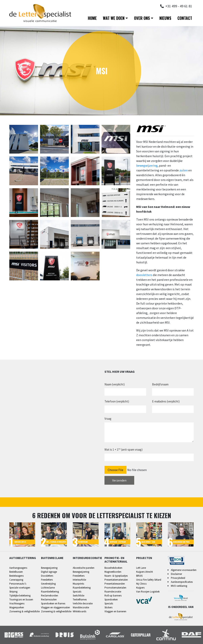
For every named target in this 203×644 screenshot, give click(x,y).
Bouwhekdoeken (113, 568)
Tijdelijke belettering (20, 596)
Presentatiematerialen (116, 580)
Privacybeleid (178, 578)
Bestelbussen (16, 572)
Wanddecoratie (81, 607)
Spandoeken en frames (53, 603)
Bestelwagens (16, 576)
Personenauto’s (18, 584)
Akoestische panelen (84, 568)
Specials (77, 592)
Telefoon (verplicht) (117, 401)
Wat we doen (114, 18)
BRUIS (139, 576)
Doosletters (47, 576)
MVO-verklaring (179, 586)
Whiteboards (79, 611)
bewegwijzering (147, 165)
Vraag (108, 419)
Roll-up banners (113, 596)
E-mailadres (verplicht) (166, 401)
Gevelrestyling (48, 584)
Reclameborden (50, 596)
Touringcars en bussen (21, 600)
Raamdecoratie (113, 592)
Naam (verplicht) (115, 384)
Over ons (142, 18)
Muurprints (78, 584)
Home (92, 18)
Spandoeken (111, 600)
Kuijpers (140, 588)
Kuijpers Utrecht (145, 572)
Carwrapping (16, 580)
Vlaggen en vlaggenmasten (56, 607)
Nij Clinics (141, 584)
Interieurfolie (79, 580)
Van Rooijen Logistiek (148, 592)
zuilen (184, 170)
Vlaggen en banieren (115, 611)
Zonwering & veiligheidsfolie (24, 611)
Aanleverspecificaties (182, 582)
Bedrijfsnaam (160, 384)
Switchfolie (79, 596)
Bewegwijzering (49, 568)
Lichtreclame (48, 588)
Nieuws (165, 18)
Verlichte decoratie (83, 603)
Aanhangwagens (18, 568)
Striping (13, 592)
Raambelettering (50, 592)
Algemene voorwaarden (184, 570)
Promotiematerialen (115, 588)
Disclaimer (176, 574)
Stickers (108, 607)
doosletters (144, 275)
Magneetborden (113, 572)
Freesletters (47, 580)
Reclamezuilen (49, 600)
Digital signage (49, 572)
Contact (185, 18)
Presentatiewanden (115, 584)
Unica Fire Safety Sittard (149, 580)
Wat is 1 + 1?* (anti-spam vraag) (124, 450)
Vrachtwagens (17, 603)
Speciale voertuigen (20, 588)
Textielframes (80, 600)
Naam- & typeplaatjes (116, 576)
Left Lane (141, 568)
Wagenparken (17, 607)
